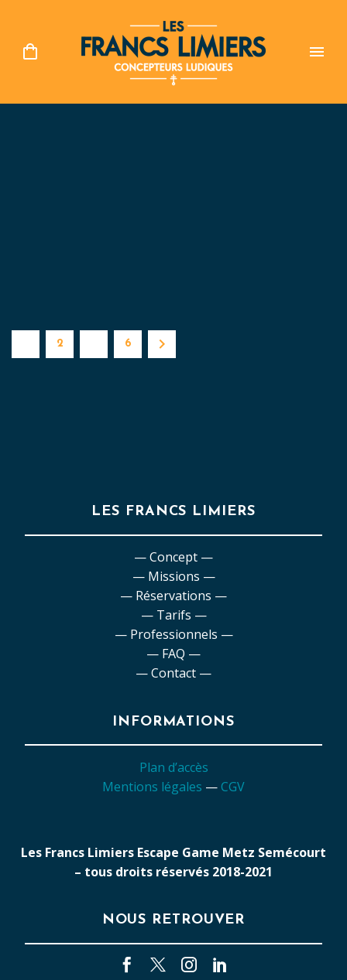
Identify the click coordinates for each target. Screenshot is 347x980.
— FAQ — (173, 654)
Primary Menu (317, 52)
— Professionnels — (174, 634)
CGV (233, 787)
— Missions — (174, 576)
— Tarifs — (174, 615)
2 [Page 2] (60, 344)
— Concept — (173, 557)
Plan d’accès (174, 767)
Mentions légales (152, 787)
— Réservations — (173, 596)
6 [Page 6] (128, 344)
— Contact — (173, 673)
